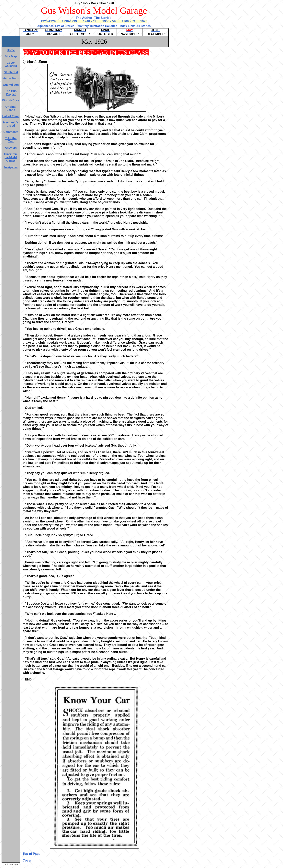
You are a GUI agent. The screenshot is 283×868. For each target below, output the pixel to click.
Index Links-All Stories (135, 26)
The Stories (103, 18)
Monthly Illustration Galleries (97, 26)
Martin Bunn (11, 78)
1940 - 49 (90, 21)
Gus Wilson (11, 85)
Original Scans (11, 108)
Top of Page (31, 854)
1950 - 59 (109, 21)
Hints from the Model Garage (11, 157)
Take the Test (11, 140)
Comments (11, 132)
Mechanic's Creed (11, 124)
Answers (11, 148)
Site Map (11, 56)
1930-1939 (69, 21)
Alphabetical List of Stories (56, 26)
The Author (84, 18)
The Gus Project (11, 93)
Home (11, 50)
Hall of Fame (11, 116)
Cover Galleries (11, 64)
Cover (27, 860)
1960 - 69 (128, 21)
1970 (144, 21)
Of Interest (11, 72)
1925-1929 (48, 21)
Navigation (11, 167)
